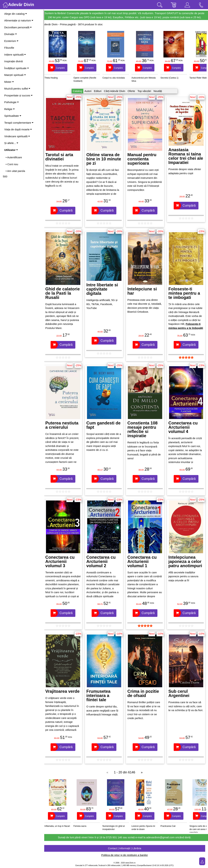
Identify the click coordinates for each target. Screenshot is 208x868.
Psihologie (11, 102)
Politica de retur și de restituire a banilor (126, 855)
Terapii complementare (19, 123)
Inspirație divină (13, 61)
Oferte (133, 91)
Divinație (11, 34)
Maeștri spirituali (15, 75)
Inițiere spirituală (15, 55)
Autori (90, 91)
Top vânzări (146, 91)
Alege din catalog (16, 14)
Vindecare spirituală (17, 136)
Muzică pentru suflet (17, 89)
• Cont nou (12, 164)
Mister (9, 82)
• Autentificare (14, 157)
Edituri (99, 91)
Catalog (79, 91)
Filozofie (9, 48)
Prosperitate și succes (18, 95)
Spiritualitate (13, 116)
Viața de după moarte (18, 129)
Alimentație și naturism (19, 20)
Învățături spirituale (17, 68)
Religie (9, 109)
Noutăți (159, 91)
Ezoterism (11, 41)
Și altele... (11, 143)
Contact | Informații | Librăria (126, 848)
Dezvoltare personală (18, 27)
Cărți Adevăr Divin (116, 91)
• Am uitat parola (15, 171)
